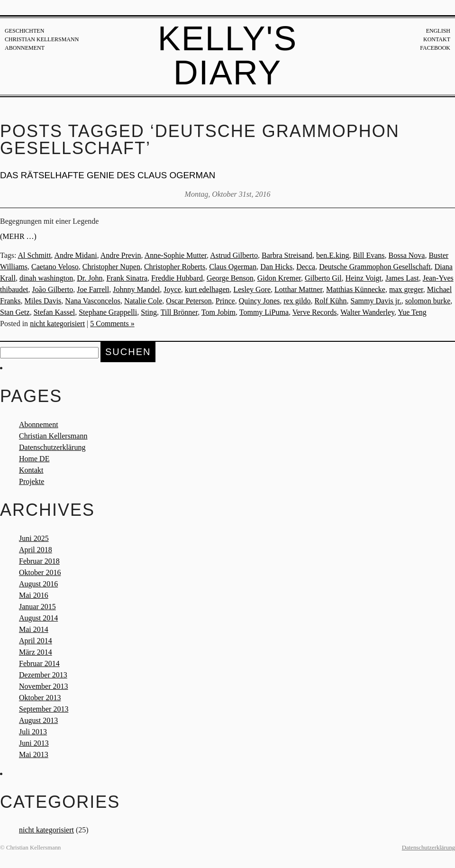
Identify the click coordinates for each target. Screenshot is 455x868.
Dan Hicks (276, 267)
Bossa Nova (407, 255)
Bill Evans (369, 255)
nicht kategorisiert (57, 324)
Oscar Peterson (189, 301)
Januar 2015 (37, 607)
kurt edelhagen (207, 289)
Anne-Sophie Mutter (176, 255)
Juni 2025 (34, 538)
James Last (402, 278)
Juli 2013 (33, 732)
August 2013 (38, 720)
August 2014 (38, 618)
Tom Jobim (218, 312)
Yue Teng (412, 312)
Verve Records (315, 312)
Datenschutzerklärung (52, 447)
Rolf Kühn (331, 301)
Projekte (32, 481)
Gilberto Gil (323, 278)
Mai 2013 (34, 754)
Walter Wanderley (367, 312)
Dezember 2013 (43, 675)
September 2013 (44, 709)
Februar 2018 (39, 561)
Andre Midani (75, 255)
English (438, 31)
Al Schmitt (35, 255)
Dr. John (90, 278)
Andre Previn (121, 255)
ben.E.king (332, 255)
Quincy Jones (259, 301)
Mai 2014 (34, 629)
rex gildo (297, 301)
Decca (306, 267)
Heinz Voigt (364, 278)
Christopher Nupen (111, 267)
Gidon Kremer (279, 278)
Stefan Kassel (55, 312)
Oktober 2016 (40, 572)
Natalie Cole (143, 301)
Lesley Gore (252, 289)
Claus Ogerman (233, 267)
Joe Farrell (93, 289)
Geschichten (24, 31)
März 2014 (36, 652)
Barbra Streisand (287, 255)
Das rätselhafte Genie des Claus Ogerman (108, 175)
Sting (149, 312)
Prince (225, 301)
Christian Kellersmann (42, 39)
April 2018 (36, 550)
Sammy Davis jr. (376, 301)
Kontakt (437, 39)
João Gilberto (53, 289)
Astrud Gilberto (234, 255)
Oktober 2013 (40, 698)
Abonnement (25, 48)
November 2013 (44, 686)
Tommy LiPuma (264, 312)
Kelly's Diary (228, 55)
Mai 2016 (34, 595)
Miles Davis (43, 301)
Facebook (435, 48)
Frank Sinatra (127, 278)
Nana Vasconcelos (93, 301)
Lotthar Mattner (298, 289)
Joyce (172, 289)
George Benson (230, 278)
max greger (406, 289)
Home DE (34, 459)
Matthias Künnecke (356, 289)
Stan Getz (15, 312)
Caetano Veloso (55, 267)
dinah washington (46, 278)
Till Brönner (179, 312)
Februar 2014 (39, 663)
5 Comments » (112, 324)
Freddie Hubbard (177, 278)
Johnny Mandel (136, 289)
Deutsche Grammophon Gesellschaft (375, 267)
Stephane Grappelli (108, 312)
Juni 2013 (34, 743)
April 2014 (36, 641)
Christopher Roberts (175, 267)
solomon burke (428, 301)
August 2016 (38, 584)
